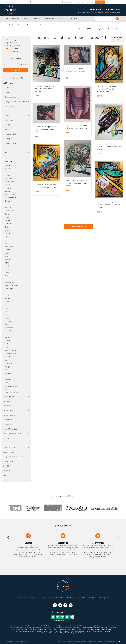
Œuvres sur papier (11, 97)
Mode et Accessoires (10, 429)
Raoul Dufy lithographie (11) (106, 629)
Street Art (7, 406)
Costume (8, 344)
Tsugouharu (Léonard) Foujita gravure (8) (108, 626)
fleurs (7, 276)
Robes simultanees (11, 350)
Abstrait (7, 191)
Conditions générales (104, 598)
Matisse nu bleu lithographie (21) (101, 631)
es (118, 2)
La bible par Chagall (11, 386)
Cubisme (8, 201)
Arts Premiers (8, 443)
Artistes (7, 370)
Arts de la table (8, 461)
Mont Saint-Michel (11, 282)
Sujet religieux (9, 178)
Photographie (8, 410)
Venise (7, 217)
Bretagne (8, 224)
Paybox (109, 641)
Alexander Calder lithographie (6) (82, 631)
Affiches (7, 111)
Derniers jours (14, 40)
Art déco (8, 243)
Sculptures (8, 92)
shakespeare (9, 328)
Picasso (7, 341)
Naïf (6, 240)
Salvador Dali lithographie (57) (51, 626)
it (115, 2)
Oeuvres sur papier (11, 143)
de (113, 2)
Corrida (7, 233)
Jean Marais (9, 373)
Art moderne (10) (48, 628)
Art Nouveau (9, 246)
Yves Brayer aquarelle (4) (36, 629)
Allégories (8, 188)
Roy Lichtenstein (10, 331)
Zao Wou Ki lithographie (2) (23, 631)
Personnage (9, 289)
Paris (6, 204)
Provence (8, 207)
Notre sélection (15, 45)
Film (6, 237)
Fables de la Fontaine (12, 383)
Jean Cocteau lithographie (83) (34, 628)
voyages (8, 367)
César (7, 347)
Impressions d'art (10, 134)
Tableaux (8, 88)
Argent (7, 263)
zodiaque (8, 279)
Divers (5, 475)
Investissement (15, 48)
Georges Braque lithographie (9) (69, 626)
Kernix (118, 641)
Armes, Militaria (8, 480)
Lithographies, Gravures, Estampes (16, 102)
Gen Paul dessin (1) (58, 628)
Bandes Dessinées (9, 415)
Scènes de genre (10, 198)
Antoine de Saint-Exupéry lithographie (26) (61, 631)
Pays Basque (9, 321)
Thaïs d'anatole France (12, 393)
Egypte (7, 376)
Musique (8, 259)
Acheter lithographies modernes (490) (17, 626)
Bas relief (8, 152)
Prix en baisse (14, 51)
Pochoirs (8, 129)
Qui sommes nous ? (22, 598)
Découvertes (8, 401)
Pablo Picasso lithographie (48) (88, 626)
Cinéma (7, 269)
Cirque (7, 295)
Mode (7, 256)
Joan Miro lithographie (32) (17, 628)
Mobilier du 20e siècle (10, 420)
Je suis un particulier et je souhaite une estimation (52, 598)
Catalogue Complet (17, 25)
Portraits (8, 165)
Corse (7, 227)
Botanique (8, 250)
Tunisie (7, 308)
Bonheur (8, 337)
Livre (6, 157)
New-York (8, 318)
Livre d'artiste (9, 115)
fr (107, 2)
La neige (8, 266)
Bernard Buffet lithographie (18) (91, 628)
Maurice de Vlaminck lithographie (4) (71, 629)
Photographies (10, 106)
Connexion (100, 2)
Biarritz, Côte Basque (12, 285)
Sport (7, 214)
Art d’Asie (6, 438)
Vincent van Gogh (10, 357)
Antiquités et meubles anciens (13, 457)
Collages (8, 125)
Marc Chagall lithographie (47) (52, 629)
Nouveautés (14, 43)
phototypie (9, 148)
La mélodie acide (11, 354)
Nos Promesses (72, 598)
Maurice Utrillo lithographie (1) (40, 631)
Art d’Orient (7, 466)
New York (8, 253)
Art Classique (8, 424)
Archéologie (7, 471)
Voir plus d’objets (79, 227)
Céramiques (9, 120)
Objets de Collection (10, 447)
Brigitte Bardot (10, 211)
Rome (7, 360)
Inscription (90, 2)
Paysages (8, 168)
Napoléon (8, 220)
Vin (6, 292)
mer (6, 324)
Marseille (8, 380)
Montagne (8, 230)
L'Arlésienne (9, 363)
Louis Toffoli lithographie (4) (90, 629)
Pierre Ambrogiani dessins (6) (108, 628)
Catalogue (8, 139)
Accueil (8, 25)
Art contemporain (9, 397)
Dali (6, 315)
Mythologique (9, 194)
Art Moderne (28, 25)
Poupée (8, 298)
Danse (7, 272)
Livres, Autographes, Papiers (12, 434)
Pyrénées (8, 302)
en (110, 2)
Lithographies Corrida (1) (77, 633)
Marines (7, 185)
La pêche (8, 334)
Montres (7, 305)
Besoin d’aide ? (33, 598)
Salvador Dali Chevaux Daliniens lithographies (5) (56, 633)
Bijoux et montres (9, 452)
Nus (6, 172)
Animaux (8, 175)
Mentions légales (92, 598)
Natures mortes (10, 181)
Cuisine (7, 311)
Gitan (7, 389)
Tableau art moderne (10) (35, 626)
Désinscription (82, 598)
